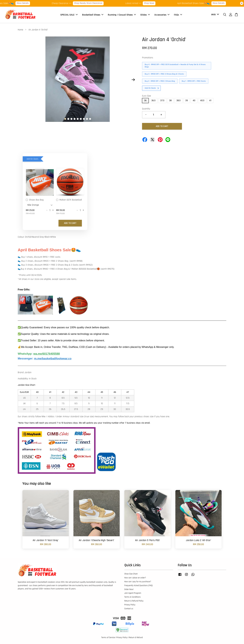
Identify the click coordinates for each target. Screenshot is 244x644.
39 (187, 101)
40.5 (202, 101)
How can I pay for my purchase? (138, 582)
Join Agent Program (133, 593)
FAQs (178, 15)
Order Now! (129, 589)
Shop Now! (154, 3)
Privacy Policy (130, 605)
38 (170, 101)
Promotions (148, 58)
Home (20, 30)
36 (145, 101)
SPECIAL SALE (69, 15)
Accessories (162, 15)
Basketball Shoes (93, 15)
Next (133, 80)
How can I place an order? (135, 578)
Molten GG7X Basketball (69, 200)
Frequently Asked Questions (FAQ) (138, 585)
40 (194, 101)
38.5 (178, 101)
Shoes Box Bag (35, 200)
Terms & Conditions (133, 597)
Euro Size (147, 96)
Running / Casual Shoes (122, 15)
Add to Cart (70, 223)
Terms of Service (108, 637)
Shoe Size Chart (131, 574)
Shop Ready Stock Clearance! (93, 3)
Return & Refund (136, 637)
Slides (145, 15)
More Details (28, 3)
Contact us (129, 609)
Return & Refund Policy (134, 601)
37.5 (162, 101)
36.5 (153, 101)
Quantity (146, 109)
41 (210, 101)
